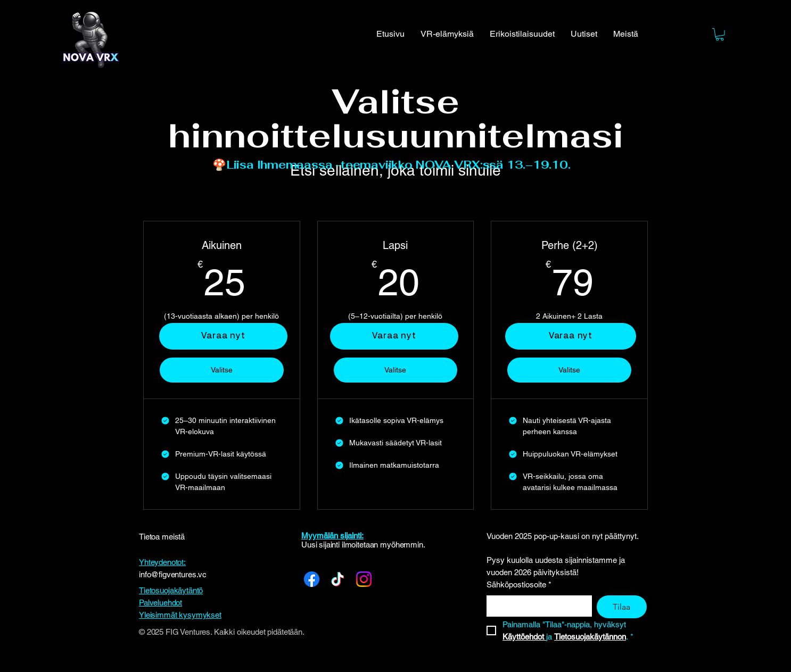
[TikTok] (338, 579)
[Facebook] (312, 579)
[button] (720, 35)
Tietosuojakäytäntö (171, 590)
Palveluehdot (160, 603)
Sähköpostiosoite (519, 585)
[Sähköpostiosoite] (536, 606)
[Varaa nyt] (394, 336)
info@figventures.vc (173, 574)
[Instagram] (364, 579)
